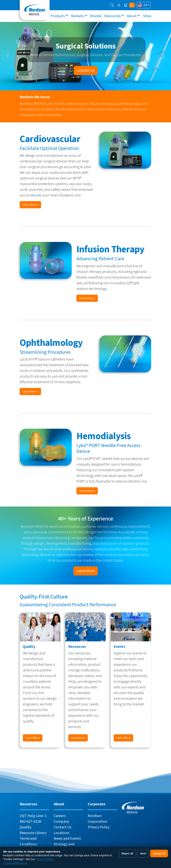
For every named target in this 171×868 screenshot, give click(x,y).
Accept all (159, 853)
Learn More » (30, 205)
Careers (60, 816)
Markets (78, 16)
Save (143, 853)
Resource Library (33, 833)
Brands (96, 16)
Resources (113, 16)
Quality (25, 827)
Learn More (86, 571)
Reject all (127, 853)
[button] (112, 5)
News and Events (67, 839)
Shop (147, 16)
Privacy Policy (99, 827)
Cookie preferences (15, 863)
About (132, 16)
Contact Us (86, 70)
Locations (61, 833)
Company (61, 822)
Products (58, 16)
